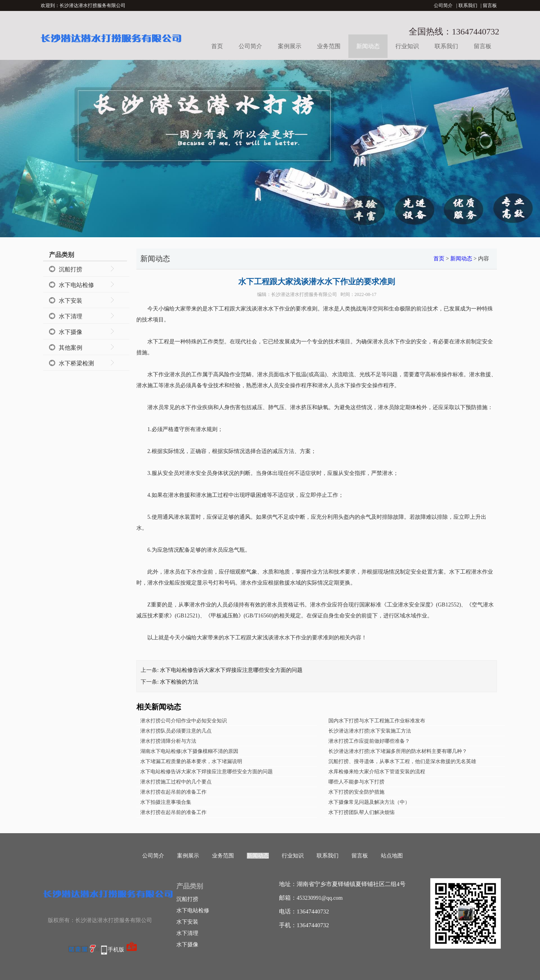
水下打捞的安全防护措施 (356, 792)
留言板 (490, 5)
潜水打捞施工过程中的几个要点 (176, 782)
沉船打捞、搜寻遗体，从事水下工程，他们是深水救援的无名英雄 (402, 761)
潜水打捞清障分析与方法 (168, 741)
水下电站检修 (76, 285)
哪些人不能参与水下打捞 (356, 782)
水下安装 (71, 301)
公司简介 (443, 5)
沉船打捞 (71, 269)
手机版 (116, 950)
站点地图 (392, 856)
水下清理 (71, 316)
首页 (217, 46)
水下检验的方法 (179, 682)
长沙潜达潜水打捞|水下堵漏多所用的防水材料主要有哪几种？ (398, 751)
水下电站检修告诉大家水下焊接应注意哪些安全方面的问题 (231, 670)
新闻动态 (368, 46)
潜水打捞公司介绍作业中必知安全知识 (184, 721)
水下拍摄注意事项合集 (166, 802)
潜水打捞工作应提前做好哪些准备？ (369, 741)
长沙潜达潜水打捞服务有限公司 (304, 294)
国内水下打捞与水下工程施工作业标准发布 (377, 721)
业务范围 (329, 46)
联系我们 (468, 5)
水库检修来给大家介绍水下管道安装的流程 (377, 772)
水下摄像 (71, 332)
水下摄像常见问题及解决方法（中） (369, 802)
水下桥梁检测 (76, 363)
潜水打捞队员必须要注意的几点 (176, 731)
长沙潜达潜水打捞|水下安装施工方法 (370, 731)
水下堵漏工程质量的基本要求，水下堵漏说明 (191, 761)
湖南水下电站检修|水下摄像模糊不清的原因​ (189, 751)
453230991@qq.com (320, 898)
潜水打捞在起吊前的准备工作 (173, 792)
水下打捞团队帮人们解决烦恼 (362, 812)
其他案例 (71, 348)
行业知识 (407, 46)
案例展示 (290, 46)
